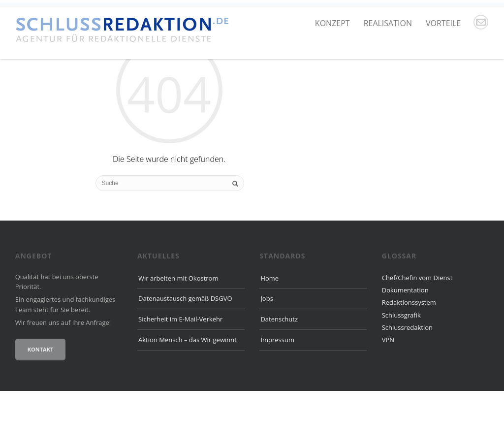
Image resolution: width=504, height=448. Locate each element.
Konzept (332, 23)
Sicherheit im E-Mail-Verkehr (180, 376)
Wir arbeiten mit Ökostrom (178, 335)
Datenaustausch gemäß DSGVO (185, 355)
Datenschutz (279, 376)
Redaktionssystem (409, 359)
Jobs (267, 355)
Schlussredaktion (407, 384)
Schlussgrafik (401, 372)
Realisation (388, 23)
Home (269, 335)
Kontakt (41, 406)
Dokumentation (405, 347)
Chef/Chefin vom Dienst (417, 334)
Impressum (277, 396)
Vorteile (443, 23)
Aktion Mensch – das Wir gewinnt (188, 396)
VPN (388, 397)
